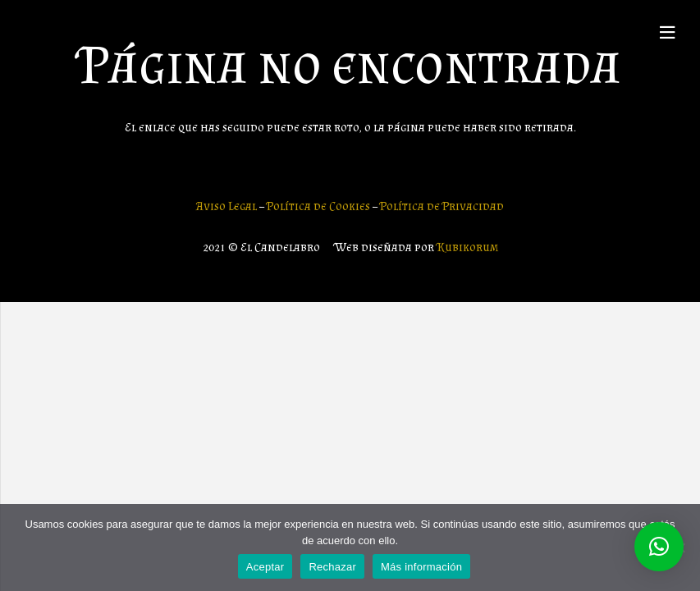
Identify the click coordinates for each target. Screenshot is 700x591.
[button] (659, 547)
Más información (421, 567)
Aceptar (265, 567)
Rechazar (332, 567)
